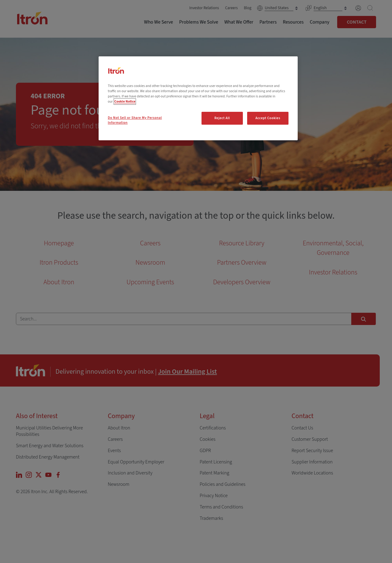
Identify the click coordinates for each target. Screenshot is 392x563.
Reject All (222, 118)
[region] (198, 98)
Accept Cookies (268, 118)
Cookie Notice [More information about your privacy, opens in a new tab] (125, 102)
